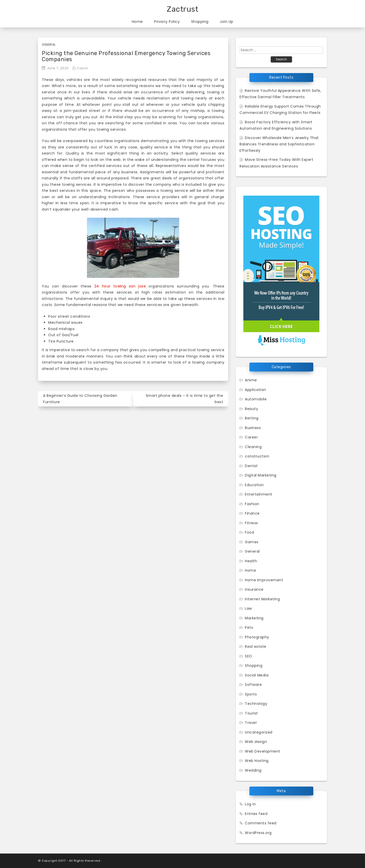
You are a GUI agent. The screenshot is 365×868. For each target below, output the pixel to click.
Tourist (251, 713)
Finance (252, 513)
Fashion (252, 504)
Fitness (251, 523)
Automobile (256, 399)
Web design (256, 742)
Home (137, 22)
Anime (251, 380)
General (49, 45)
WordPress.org (258, 833)
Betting (252, 418)
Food (249, 532)
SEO (249, 656)
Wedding (253, 770)
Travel (251, 723)
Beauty (251, 409)
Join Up (227, 22)
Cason (83, 68)
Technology (256, 704)
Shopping (200, 22)
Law (248, 608)
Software (253, 685)
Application (255, 390)
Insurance (254, 589)
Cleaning (253, 447)
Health (251, 561)
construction (257, 456)
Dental (251, 466)
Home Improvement (264, 580)
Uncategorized (259, 732)
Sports (251, 694)
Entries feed (256, 814)
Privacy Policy (167, 22)
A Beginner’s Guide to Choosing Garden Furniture (80, 399)
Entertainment (259, 494)
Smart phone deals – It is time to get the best (185, 399)
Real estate (256, 646)
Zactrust (182, 9)
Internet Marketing (262, 599)
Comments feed (261, 823)
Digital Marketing (261, 475)
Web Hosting (257, 761)
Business (253, 428)
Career (251, 437)
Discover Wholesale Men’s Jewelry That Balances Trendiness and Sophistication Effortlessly (279, 144)
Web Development (263, 751)
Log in (250, 804)
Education (254, 485)
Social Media (257, 675)
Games (252, 542)
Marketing (254, 618)
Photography (257, 637)
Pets (249, 627)
